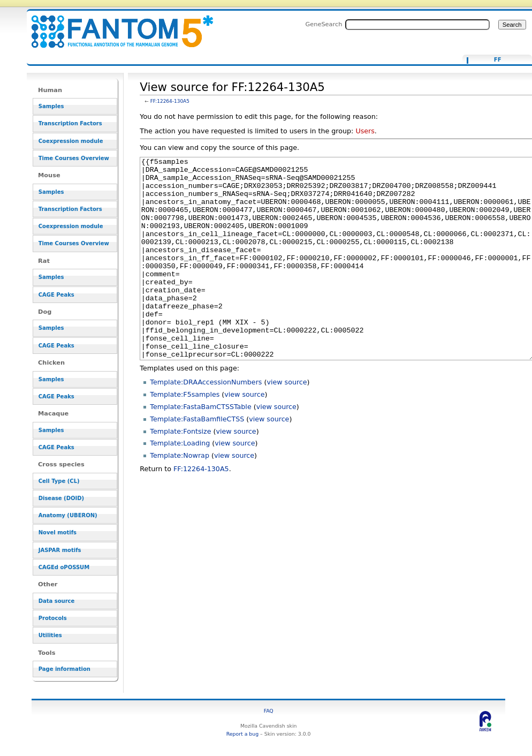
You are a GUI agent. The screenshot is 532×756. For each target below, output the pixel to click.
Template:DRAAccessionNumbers (206, 422)
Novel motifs (58, 532)
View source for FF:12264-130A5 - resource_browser (116, 25)
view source (287, 422)
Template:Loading (180, 483)
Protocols (53, 618)
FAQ (269, 711)
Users (365, 131)
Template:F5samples (185, 434)
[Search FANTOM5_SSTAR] (417, 25)
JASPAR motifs (60, 550)
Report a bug (242, 734)
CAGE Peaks (56, 295)
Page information (64, 669)
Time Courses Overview (74, 158)
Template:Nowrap (180, 496)
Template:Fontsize (180, 471)
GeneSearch (324, 24)
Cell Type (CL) (59, 481)
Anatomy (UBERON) (68, 515)
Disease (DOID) (61, 498)
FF (498, 60)
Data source (57, 601)
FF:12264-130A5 (170, 101)
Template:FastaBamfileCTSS (197, 459)
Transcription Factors (70, 123)
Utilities (50, 635)
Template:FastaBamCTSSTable (200, 447)
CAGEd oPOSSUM (64, 567)
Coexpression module (71, 141)
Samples (51, 106)
